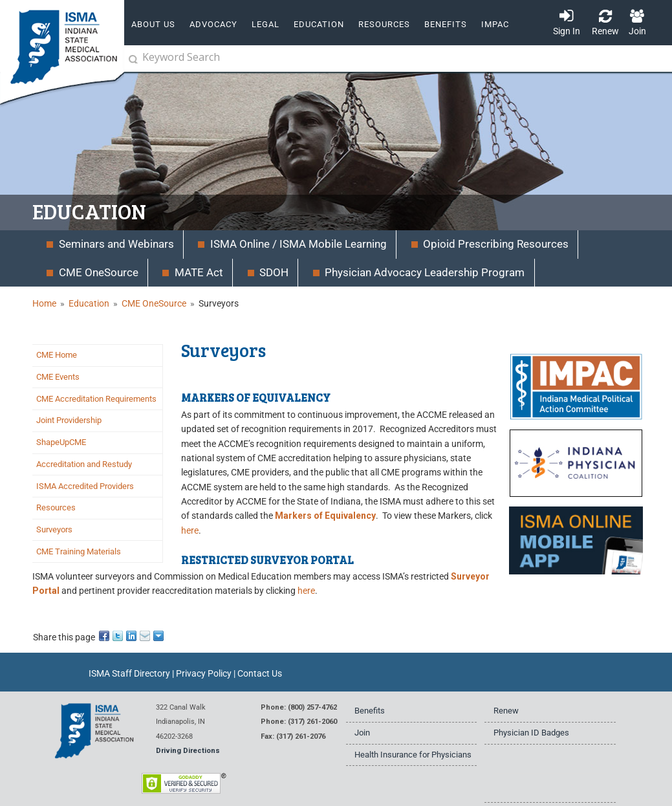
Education (89, 303)
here (190, 530)
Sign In (567, 31)
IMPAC (495, 24)
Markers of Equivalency (325, 516)
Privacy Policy (204, 673)
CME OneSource (154, 303)
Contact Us (260, 673)
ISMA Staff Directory (129, 673)
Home (44, 303)
